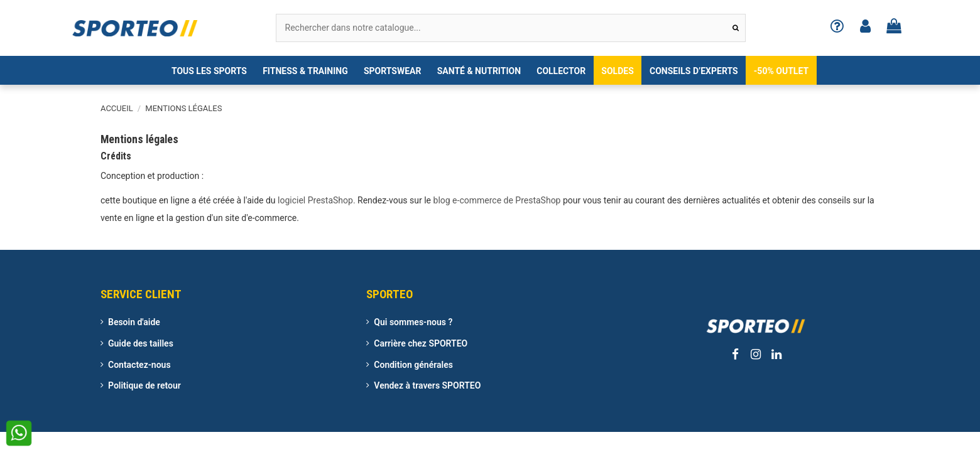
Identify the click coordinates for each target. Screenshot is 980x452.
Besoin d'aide (134, 322)
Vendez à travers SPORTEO (427, 385)
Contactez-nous (139, 365)
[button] (209, 70)
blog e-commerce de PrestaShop (497, 200)
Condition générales (413, 365)
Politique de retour (144, 385)
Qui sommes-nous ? (413, 322)
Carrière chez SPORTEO (421, 343)
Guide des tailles (141, 343)
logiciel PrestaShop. (318, 200)
